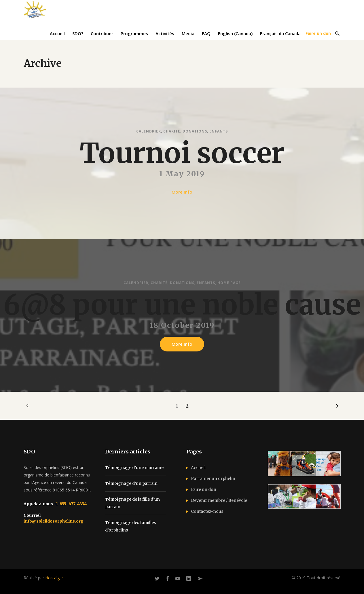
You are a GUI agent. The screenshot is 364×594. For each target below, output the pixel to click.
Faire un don (204, 489)
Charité (172, 131)
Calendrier (149, 131)
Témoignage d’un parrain (131, 483)
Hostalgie (54, 578)
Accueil (198, 468)
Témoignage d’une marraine (134, 468)
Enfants (219, 131)
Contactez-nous (207, 511)
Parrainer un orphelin (213, 478)
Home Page (229, 287)
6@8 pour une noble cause (182, 309)
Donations (195, 131)
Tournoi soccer (182, 153)
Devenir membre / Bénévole (219, 500)
